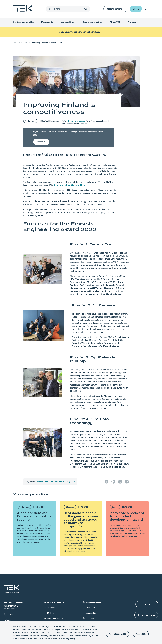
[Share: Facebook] (106, 482)
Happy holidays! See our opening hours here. (79, 32)
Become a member (115, 9)
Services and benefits (23, 22)
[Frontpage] (23, 11)
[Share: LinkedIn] (113, 482)
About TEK (115, 22)
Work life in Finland (92, 602)
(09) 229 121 (11, 614)
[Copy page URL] (127, 482)
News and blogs (68, 22)
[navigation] (147, 9)
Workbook (133, 22)
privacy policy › (69, 639)
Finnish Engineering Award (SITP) (59, 482)
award (40, 482)
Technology (30, 121)
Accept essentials (117, 634)
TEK (15, 43)
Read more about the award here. (70, 185)
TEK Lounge (50, 613)
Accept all (141, 634)
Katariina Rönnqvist (77, 121)
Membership (47, 22)
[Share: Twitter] (120, 482)
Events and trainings (93, 22)
